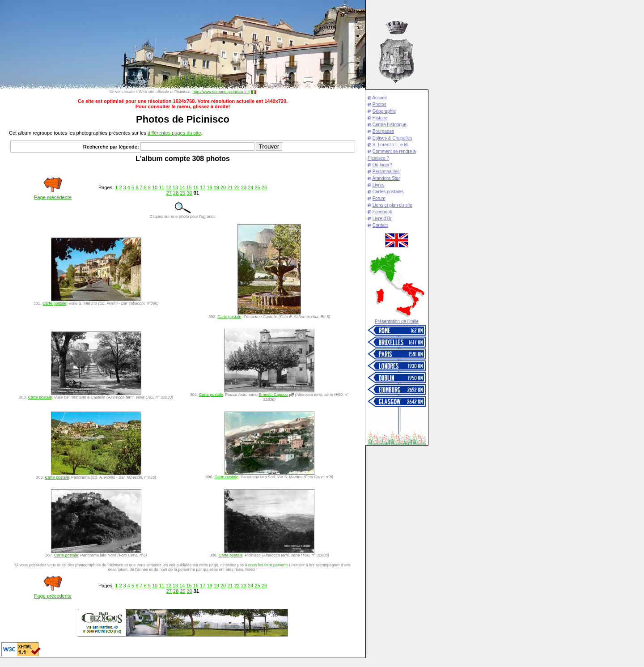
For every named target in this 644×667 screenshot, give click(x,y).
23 (244, 187)
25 (258, 187)
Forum (379, 198)
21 (230, 187)
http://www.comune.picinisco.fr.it (221, 92)
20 (223, 187)
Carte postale (55, 303)
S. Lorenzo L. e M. (391, 145)
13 (175, 187)
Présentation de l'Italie (397, 321)
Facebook (382, 212)
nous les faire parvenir (268, 565)
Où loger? (382, 165)
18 (209, 187)
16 (196, 187)
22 (237, 187)
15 (189, 187)
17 (203, 187)
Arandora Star (386, 178)
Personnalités (386, 172)
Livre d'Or (382, 219)
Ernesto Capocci (273, 395)
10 (155, 187)
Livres (379, 185)
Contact (380, 225)
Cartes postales (388, 192)
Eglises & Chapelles (392, 138)
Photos (379, 104)
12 (169, 187)
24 (250, 187)
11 (161, 187)
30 (190, 193)
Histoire (380, 118)
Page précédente (53, 197)
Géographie (384, 111)
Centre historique (390, 125)
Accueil (379, 98)
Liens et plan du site (392, 205)
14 (182, 187)
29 (182, 193)
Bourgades (383, 131)
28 (176, 193)
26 (264, 187)
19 (216, 187)
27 (169, 193)
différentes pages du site (174, 133)
